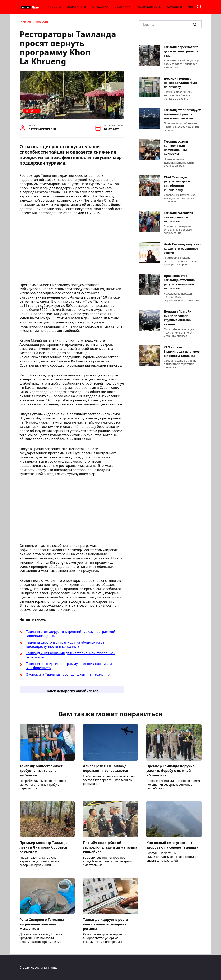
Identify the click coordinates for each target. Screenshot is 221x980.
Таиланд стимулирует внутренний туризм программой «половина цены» (71, 634)
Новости (54, 7)
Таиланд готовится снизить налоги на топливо (178, 217)
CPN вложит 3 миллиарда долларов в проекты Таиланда (182, 351)
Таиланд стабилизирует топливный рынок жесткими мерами (182, 114)
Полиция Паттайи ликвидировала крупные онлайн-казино (178, 318)
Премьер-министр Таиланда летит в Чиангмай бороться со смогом (44, 848)
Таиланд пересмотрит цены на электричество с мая (182, 51)
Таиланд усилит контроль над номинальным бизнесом (176, 148)
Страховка (100, 7)
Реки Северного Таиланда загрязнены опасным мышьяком (42, 925)
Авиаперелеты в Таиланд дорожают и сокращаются (105, 768)
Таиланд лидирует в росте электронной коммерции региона (105, 925)
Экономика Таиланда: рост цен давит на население (68, 674)
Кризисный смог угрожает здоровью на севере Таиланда (172, 845)
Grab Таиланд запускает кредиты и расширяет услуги (182, 249)
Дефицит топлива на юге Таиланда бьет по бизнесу (181, 83)
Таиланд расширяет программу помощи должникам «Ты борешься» (69, 666)
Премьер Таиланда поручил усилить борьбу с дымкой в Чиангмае (171, 771)
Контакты (174, 7)
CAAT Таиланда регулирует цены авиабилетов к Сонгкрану (177, 184)
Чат (191, 7)
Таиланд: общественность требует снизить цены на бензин (42, 771)
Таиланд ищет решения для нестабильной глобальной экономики (71, 655)
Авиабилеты (77, 7)
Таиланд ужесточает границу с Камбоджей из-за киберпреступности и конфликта (65, 644)
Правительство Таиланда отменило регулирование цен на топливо (179, 282)
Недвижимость (149, 7)
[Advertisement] (72, 250)
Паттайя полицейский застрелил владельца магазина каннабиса (110, 848)
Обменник (123, 7)
